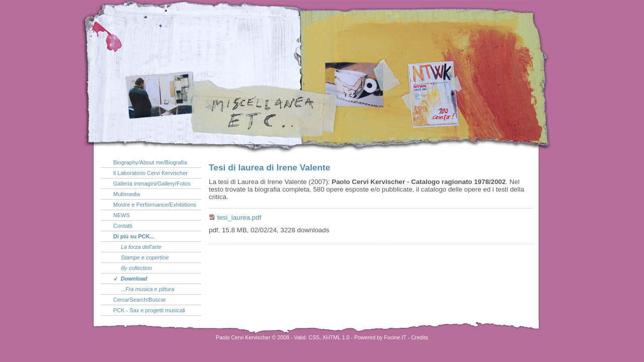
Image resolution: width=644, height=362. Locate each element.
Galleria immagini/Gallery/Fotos (152, 184)
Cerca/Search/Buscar (140, 300)
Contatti (123, 226)
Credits (420, 337)
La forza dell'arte (141, 247)
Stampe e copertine (145, 257)
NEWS (122, 215)
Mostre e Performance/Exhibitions (155, 205)
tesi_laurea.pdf (239, 217)
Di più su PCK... (134, 236)
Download (134, 279)
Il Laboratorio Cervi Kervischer (150, 173)
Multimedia (127, 194)
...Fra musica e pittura (147, 289)
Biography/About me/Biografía (150, 162)
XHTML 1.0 (336, 337)
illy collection (136, 268)
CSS (314, 337)
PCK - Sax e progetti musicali (149, 310)
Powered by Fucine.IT (380, 337)
